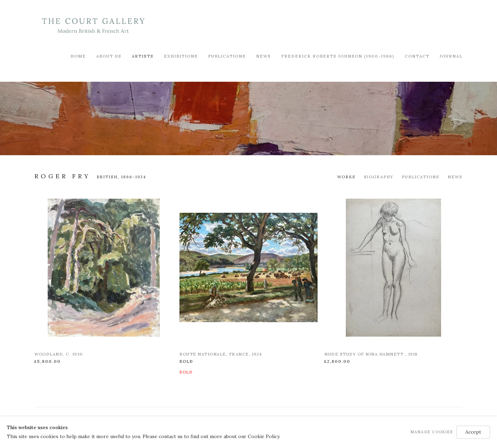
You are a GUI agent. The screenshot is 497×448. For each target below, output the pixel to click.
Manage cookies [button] (432, 432)
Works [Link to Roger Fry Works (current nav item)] (346, 177)
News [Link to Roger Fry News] (455, 177)
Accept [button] (473, 432)
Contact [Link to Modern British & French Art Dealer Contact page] (417, 56)
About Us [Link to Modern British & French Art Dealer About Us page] (109, 56)
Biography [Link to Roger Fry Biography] (379, 177)
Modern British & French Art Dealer (93, 26)
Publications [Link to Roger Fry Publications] (421, 177)
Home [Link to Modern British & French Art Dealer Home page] (78, 56)
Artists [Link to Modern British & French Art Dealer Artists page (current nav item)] (143, 56)
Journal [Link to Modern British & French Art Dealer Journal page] (451, 56)
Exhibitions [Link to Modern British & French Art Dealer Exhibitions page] (181, 56)
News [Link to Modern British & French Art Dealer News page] (264, 56)
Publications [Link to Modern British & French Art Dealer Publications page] (227, 56)
